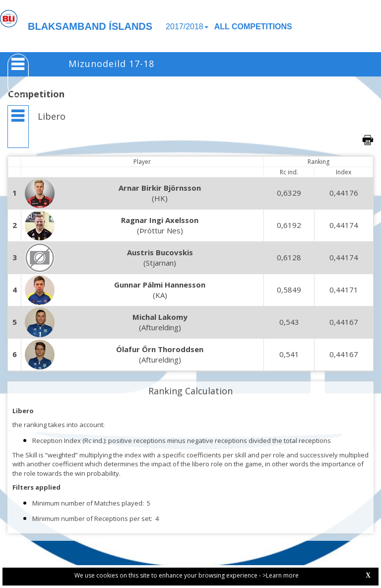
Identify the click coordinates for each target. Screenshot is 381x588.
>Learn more (281, 575)
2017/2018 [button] (187, 27)
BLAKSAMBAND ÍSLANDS (90, 26)
